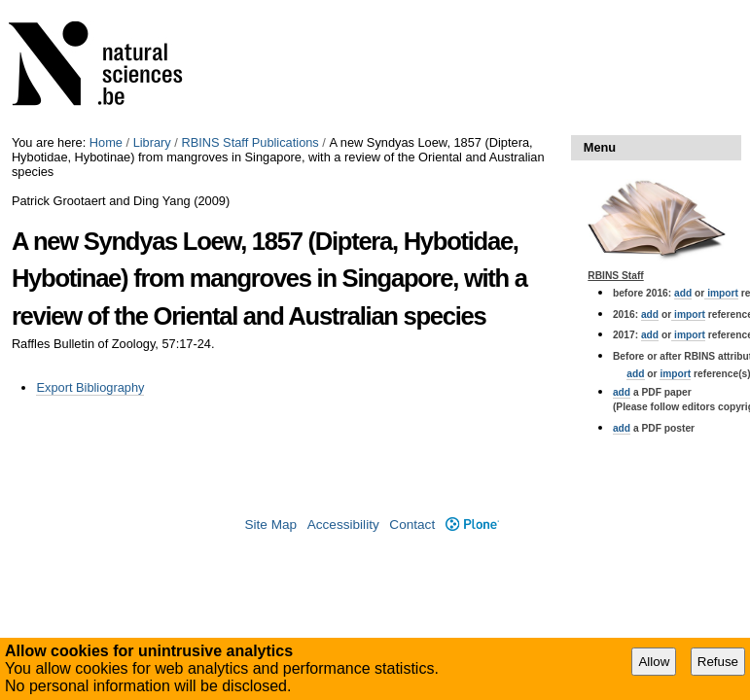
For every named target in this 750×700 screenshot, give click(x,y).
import (721, 293)
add (683, 293)
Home (106, 142)
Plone (472, 525)
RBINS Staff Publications (250, 142)
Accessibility (343, 525)
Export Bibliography (90, 387)
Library (152, 142)
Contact (412, 525)
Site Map (270, 525)
